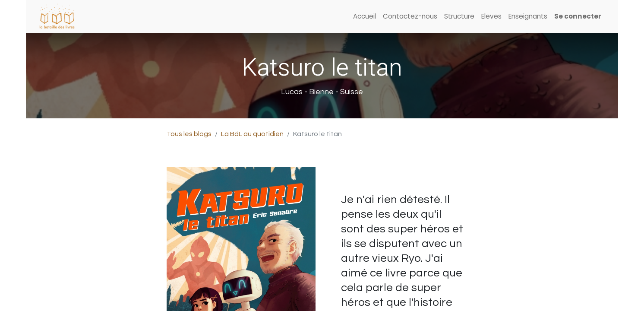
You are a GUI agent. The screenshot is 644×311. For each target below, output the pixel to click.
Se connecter (578, 16)
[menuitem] (365, 17)
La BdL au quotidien (252, 134)
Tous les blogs (189, 134)
